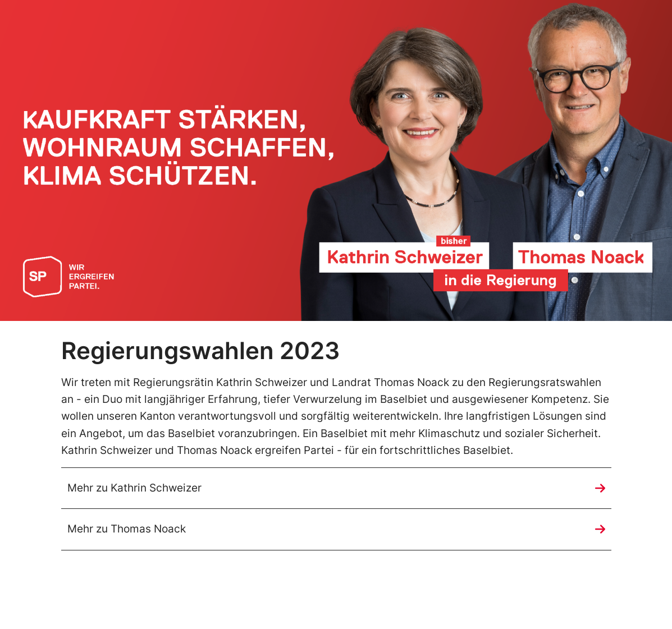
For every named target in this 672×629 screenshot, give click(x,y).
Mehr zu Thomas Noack (127, 529)
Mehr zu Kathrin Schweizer (134, 488)
